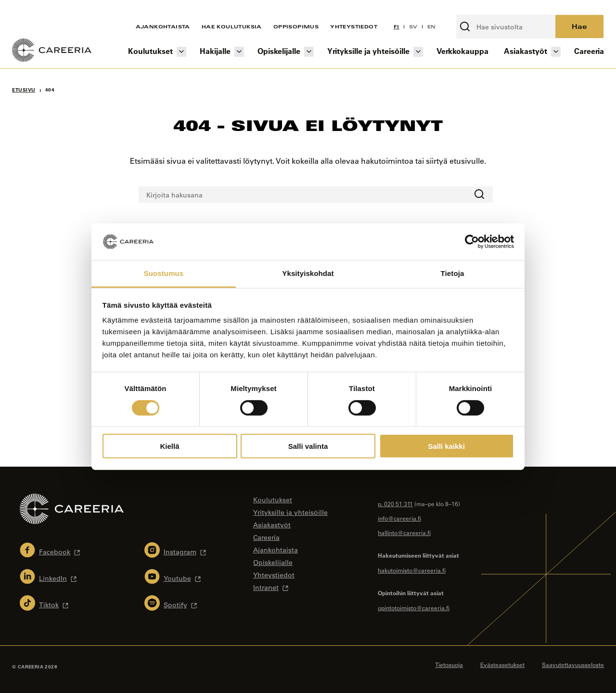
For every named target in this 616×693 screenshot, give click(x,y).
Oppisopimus (296, 26)
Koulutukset (150, 51)
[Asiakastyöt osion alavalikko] (556, 52)
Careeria (589, 51)
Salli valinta (308, 446)
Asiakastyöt (526, 51)
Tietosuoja (449, 665)
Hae (579, 26)
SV (413, 26)
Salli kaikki (446, 446)
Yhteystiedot (354, 26)
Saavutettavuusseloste (573, 665)
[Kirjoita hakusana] (506, 26)
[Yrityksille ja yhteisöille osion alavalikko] (418, 52)
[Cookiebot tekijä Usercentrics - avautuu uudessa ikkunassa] (472, 242)
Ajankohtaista (163, 26)
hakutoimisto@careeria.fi (412, 570)
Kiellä (169, 446)
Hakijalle (215, 51)
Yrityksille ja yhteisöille (368, 51)
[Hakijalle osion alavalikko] (239, 52)
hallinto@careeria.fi (404, 533)
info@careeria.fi (399, 518)
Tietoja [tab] (453, 273)
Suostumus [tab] (164, 273)
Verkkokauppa (462, 51)
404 (50, 90)
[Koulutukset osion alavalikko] (181, 52)
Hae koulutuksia (232, 26)
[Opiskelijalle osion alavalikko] (309, 52)
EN (432, 26)
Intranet (266, 588)
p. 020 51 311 (395, 504)
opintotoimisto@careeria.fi (414, 608)
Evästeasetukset (502, 665)
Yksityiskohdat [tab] (308, 273)
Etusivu (24, 90)
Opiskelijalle (279, 51)
